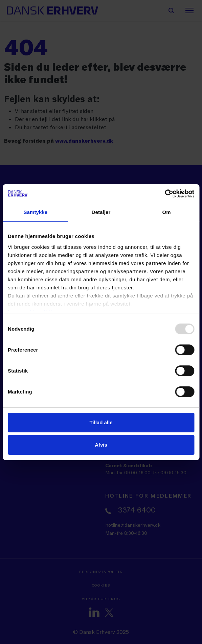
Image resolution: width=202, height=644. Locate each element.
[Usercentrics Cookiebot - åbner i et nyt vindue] (165, 194)
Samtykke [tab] (35, 212)
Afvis (101, 445)
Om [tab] (167, 212)
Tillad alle (101, 422)
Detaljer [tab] (101, 212)
